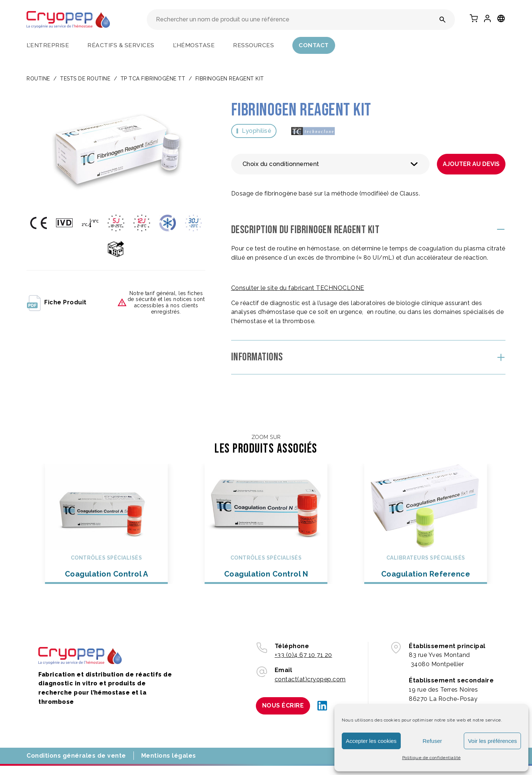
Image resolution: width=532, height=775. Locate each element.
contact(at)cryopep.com (310, 679)
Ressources (253, 45)
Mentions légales (169, 756)
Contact (314, 45)
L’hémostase (194, 45)
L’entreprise (48, 45)
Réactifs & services (121, 45)
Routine (38, 79)
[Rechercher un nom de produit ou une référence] (443, 20)
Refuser (432, 741)
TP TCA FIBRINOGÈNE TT (153, 79)
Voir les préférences (492, 741)
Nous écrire (283, 705)
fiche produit (57, 302)
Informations (257, 357)
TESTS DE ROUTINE (85, 79)
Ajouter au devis (471, 164)
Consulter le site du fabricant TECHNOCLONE (298, 288)
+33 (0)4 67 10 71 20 (303, 655)
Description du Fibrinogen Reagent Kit (305, 230)
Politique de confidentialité (432, 758)
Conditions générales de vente (76, 756)
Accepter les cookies (371, 741)
